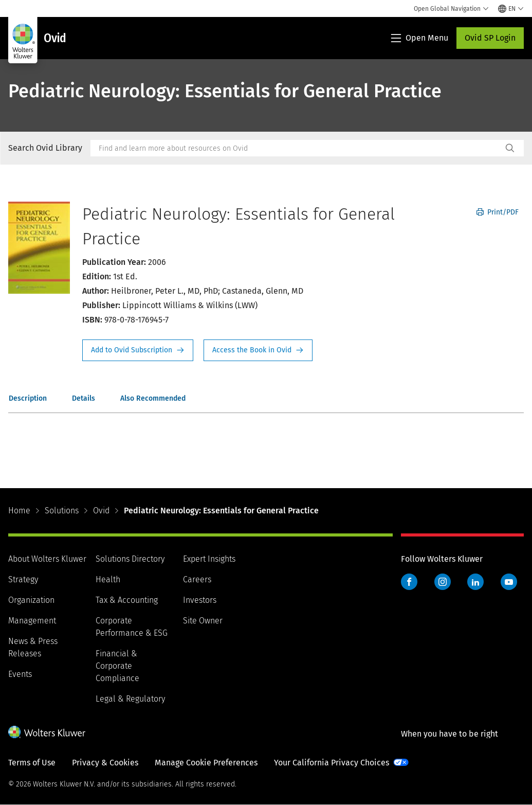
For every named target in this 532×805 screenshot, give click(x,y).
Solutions (62, 511)
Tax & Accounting (127, 600)
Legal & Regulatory (130, 699)
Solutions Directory (130, 559)
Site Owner (203, 621)
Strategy (23, 579)
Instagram (443, 582)
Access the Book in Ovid (258, 350)
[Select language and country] (511, 9)
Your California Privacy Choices (332, 763)
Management (32, 621)
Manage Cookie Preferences (206, 763)
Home (19, 511)
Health (108, 579)
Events (20, 674)
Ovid (101, 511)
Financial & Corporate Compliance (117, 666)
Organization (31, 600)
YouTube (509, 582)
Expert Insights (209, 559)
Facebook (409, 582)
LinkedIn (475, 582)
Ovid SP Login (490, 38)
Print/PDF (498, 212)
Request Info (138, 350)
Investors (200, 600)
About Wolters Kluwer (47, 559)
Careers (197, 579)
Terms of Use (32, 763)
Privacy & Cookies (105, 763)
